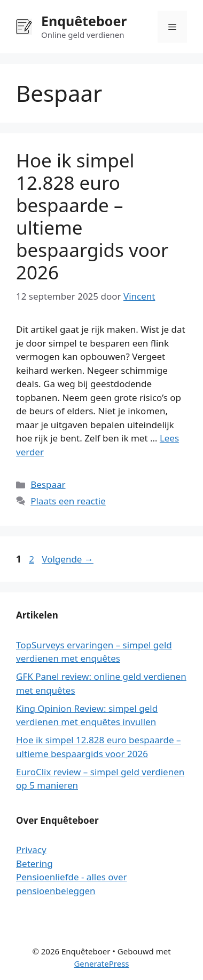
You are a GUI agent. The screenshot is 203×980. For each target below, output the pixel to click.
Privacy (31, 850)
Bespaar (48, 484)
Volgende (68, 559)
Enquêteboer (84, 21)
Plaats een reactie (68, 501)
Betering (34, 863)
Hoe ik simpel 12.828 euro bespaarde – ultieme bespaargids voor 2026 (92, 216)
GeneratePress (101, 963)
